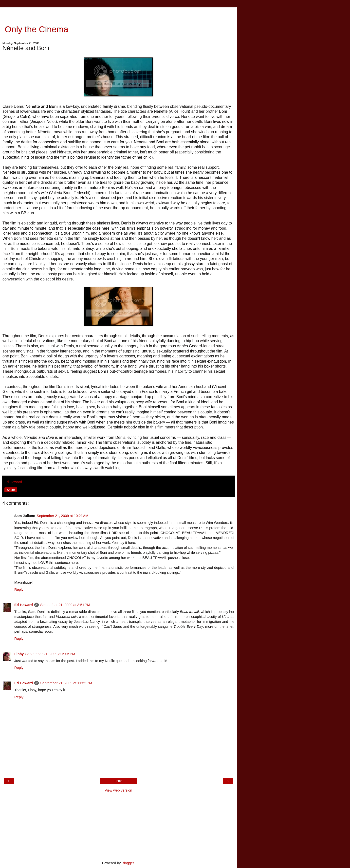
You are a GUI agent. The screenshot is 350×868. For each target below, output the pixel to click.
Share (11, 490)
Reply (19, 590)
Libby (19, 654)
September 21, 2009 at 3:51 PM (65, 605)
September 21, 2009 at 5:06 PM (50, 654)
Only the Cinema (35, 29)
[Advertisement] (118, 14)
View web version (118, 790)
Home (118, 781)
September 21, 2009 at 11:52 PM (66, 683)
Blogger (128, 863)
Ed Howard (24, 605)
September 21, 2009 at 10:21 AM (63, 516)
